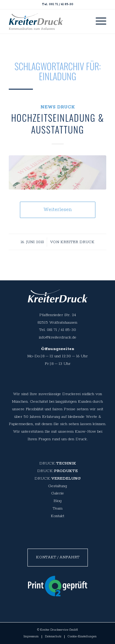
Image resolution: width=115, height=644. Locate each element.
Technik (66, 463)
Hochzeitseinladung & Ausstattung (58, 124)
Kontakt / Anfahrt (58, 557)
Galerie (57, 493)
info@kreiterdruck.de (58, 337)
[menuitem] (98, 21)
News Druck (58, 107)
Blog (57, 501)
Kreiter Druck (77, 242)
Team (58, 509)
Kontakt (57, 516)
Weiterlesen (57, 210)
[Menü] (98, 21)
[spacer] (36, 21)
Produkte (66, 471)
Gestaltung (57, 486)
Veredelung (66, 479)
